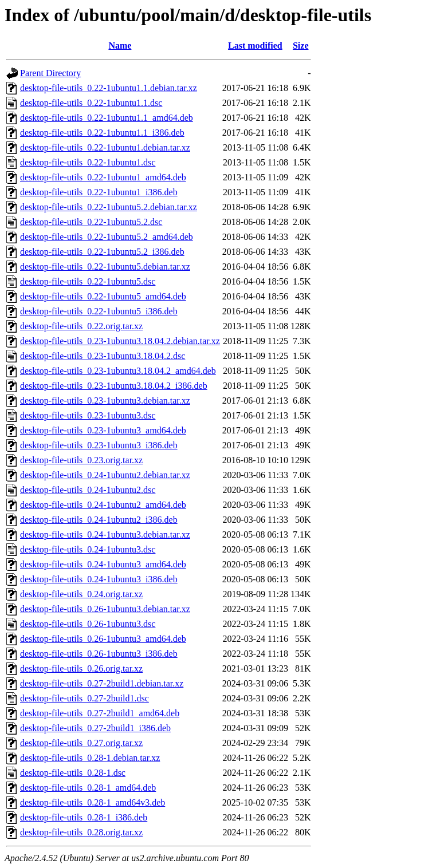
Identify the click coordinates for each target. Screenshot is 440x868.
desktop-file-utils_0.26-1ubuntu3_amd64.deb (103, 639)
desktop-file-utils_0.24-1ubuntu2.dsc (88, 490)
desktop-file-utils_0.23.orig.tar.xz (81, 460)
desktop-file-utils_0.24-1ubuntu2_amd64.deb (103, 505)
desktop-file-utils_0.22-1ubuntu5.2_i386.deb (102, 252)
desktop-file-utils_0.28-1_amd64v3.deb (93, 802)
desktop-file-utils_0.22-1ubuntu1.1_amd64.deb (107, 118)
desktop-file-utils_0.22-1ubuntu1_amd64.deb (103, 177)
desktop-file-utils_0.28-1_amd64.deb (88, 788)
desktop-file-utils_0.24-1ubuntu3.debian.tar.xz (105, 534)
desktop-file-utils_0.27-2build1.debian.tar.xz (102, 683)
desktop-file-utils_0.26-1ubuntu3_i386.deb (99, 654)
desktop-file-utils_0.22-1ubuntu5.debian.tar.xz (105, 267)
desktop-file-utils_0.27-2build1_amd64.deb (100, 713)
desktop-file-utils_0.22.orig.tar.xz (81, 326)
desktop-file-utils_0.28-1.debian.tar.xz (90, 758)
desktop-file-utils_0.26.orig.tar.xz (81, 668)
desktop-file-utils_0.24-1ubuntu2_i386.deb (99, 520)
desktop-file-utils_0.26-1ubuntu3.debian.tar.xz (105, 609)
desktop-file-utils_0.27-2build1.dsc (85, 698)
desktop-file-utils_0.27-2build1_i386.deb (95, 728)
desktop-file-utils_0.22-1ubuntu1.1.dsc (91, 103)
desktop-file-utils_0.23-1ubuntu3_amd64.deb (103, 430)
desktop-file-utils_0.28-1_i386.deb (84, 817)
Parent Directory (50, 73)
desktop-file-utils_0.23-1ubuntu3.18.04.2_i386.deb (114, 386)
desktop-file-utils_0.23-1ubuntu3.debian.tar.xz (105, 401)
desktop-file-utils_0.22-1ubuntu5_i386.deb (99, 311)
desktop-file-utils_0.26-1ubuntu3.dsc (88, 624)
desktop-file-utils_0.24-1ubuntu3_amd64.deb (103, 564)
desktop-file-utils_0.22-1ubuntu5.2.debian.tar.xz (109, 207)
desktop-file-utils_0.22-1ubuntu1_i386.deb (99, 192)
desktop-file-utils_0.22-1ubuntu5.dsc (88, 281)
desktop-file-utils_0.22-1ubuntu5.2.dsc (91, 222)
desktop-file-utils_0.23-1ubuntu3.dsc (88, 415)
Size (301, 46)
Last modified (255, 46)
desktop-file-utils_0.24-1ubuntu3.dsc (88, 549)
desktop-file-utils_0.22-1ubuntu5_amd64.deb (103, 296)
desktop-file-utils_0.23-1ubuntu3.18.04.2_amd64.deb (118, 371)
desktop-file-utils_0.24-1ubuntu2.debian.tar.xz (105, 475)
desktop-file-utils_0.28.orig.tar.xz (81, 832)
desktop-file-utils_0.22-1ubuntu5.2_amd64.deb (107, 237)
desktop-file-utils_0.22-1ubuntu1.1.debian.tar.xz (109, 88)
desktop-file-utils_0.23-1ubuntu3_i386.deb (99, 445)
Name (120, 46)
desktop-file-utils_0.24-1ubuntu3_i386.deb (99, 579)
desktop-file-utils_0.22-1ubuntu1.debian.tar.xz (105, 147)
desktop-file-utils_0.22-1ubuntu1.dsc (88, 162)
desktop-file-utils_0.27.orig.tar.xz (81, 743)
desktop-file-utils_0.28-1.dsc (73, 773)
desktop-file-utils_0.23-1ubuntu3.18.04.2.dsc (103, 356)
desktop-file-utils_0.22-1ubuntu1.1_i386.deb (102, 133)
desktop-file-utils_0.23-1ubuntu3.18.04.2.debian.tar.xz (120, 341)
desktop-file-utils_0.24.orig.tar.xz (81, 594)
